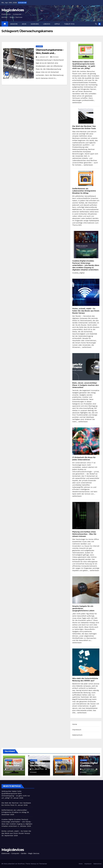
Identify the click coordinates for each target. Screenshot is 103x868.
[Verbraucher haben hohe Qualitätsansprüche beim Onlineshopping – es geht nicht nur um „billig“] (86, 51)
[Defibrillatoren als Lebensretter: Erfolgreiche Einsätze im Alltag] (86, 178)
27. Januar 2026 (13, 769)
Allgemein (39, 46)
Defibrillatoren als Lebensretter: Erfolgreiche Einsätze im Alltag (84, 191)
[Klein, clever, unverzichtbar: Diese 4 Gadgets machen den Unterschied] (86, 367)
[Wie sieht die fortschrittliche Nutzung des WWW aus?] (86, 662)
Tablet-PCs (69, 24)
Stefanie (55, 57)
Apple (57, 24)
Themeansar (43, 864)
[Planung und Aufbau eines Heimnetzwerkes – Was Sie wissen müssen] (86, 516)
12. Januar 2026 (38, 769)
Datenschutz (77, 735)
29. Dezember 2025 (64, 769)
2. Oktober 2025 (88, 769)
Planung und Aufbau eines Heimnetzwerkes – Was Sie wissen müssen (84, 534)
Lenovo (47, 24)
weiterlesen (77, 103)
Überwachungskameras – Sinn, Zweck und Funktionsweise (50, 53)
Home (75, 724)
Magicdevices (13, 10)
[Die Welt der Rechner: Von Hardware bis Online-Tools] (86, 116)
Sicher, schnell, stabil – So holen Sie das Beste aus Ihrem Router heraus (86, 311)
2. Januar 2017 (43, 57)
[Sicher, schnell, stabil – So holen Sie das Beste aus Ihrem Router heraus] (86, 292)
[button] (96, 24)
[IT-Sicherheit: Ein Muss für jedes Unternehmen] (86, 441)
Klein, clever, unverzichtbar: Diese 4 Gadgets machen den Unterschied (86, 385)
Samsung (35, 24)
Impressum (77, 730)
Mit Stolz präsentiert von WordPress (13, 864)
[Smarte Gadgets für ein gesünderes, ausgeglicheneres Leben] (86, 590)
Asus (24, 24)
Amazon (14, 24)
